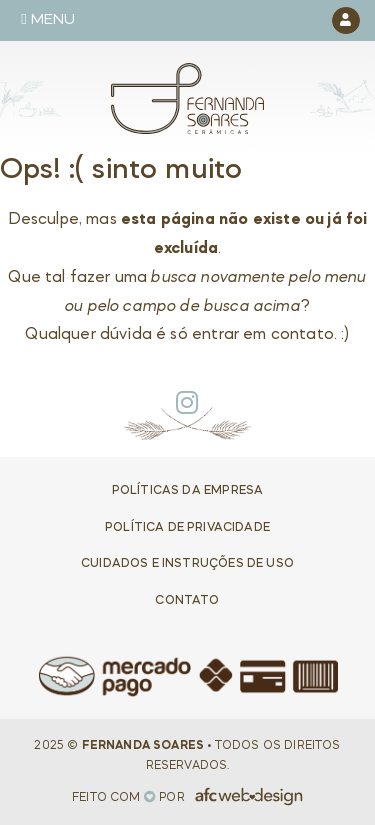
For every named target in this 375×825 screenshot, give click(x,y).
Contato (187, 601)
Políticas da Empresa (187, 491)
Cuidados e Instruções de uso (187, 564)
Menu (48, 19)
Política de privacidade (187, 528)
